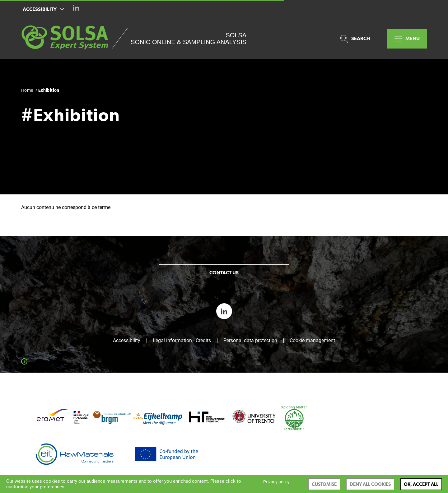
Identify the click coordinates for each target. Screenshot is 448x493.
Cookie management (312, 341)
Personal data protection (250, 341)
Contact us (224, 273)
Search (355, 39)
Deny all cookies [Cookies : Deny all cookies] (370, 484)
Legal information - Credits (182, 341)
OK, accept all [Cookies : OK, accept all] (421, 484)
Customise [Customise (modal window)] (324, 484)
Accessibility (43, 9)
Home (27, 90)
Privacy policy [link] (276, 482)
